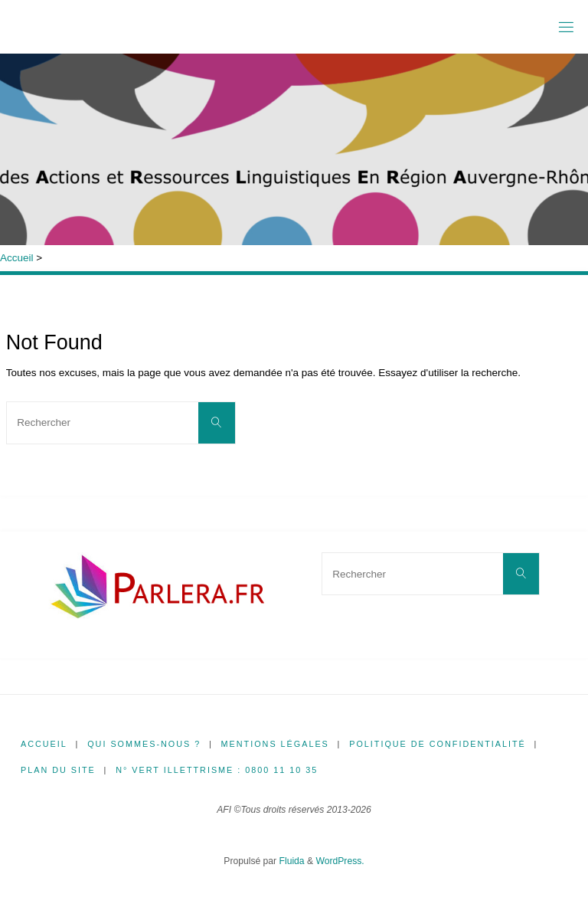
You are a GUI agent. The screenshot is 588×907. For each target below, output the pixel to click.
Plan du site (58, 770)
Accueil (17, 258)
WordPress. (340, 861)
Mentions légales (275, 744)
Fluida (290, 861)
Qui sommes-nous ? (144, 744)
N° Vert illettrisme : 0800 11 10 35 (217, 770)
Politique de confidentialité (438, 744)
